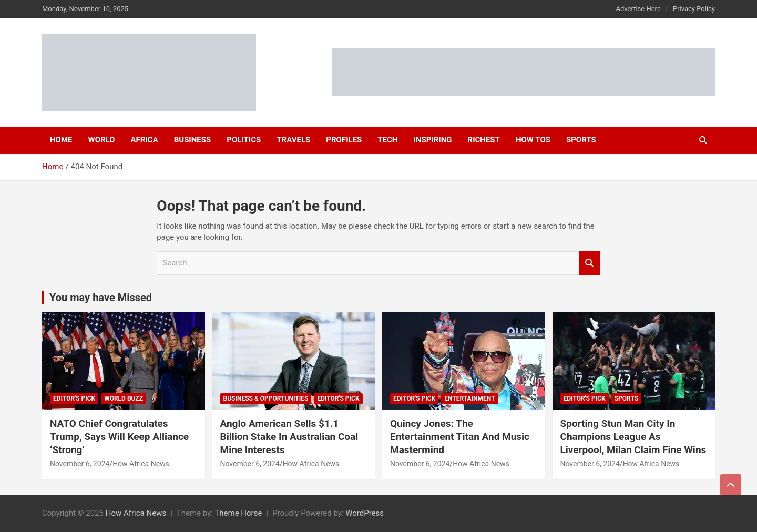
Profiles (344, 140)
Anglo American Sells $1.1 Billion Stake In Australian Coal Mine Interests (289, 436)
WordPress (365, 513)
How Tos (533, 140)
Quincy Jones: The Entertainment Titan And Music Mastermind (460, 436)
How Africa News (141, 464)
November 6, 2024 (80, 464)
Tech (387, 140)
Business (193, 140)
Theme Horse (238, 513)
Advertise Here (638, 9)
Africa (144, 140)
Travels (293, 140)
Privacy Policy (694, 9)
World (102, 140)
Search (590, 263)
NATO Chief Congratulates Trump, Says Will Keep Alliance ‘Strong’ (119, 436)
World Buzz (124, 398)
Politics (244, 140)
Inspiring (432, 140)
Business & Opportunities (266, 398)
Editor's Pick (74, 398)
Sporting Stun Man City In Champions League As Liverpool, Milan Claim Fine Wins (633, 436)
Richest (484, 140)
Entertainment (469, 398)
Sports (581, 140)
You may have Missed (101, 298)
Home (61, 140)
